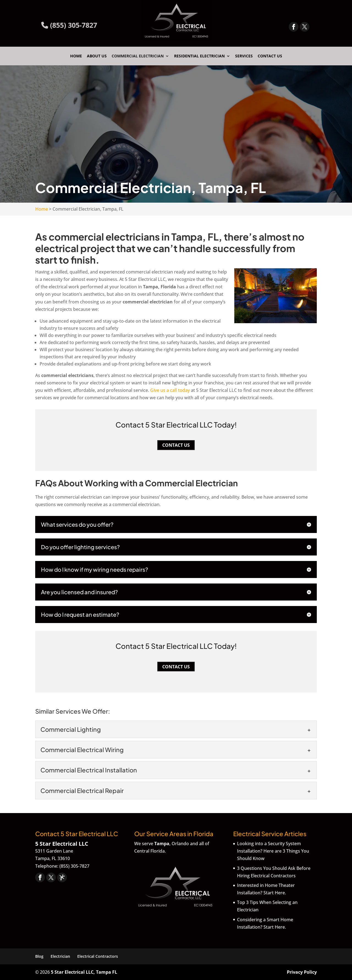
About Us (97, 56)
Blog (39, 956)
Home (76, 56)
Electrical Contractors (98, 956)
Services (244, 56)
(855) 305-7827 (69, 25)
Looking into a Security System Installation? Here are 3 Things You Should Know (273, 851)
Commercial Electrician (138, 56)
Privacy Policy (302, 972)
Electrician (60, 956)
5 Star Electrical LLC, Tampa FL (84, 972)
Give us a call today (170, 390)
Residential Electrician (199, 56)
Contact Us (270, 56)
